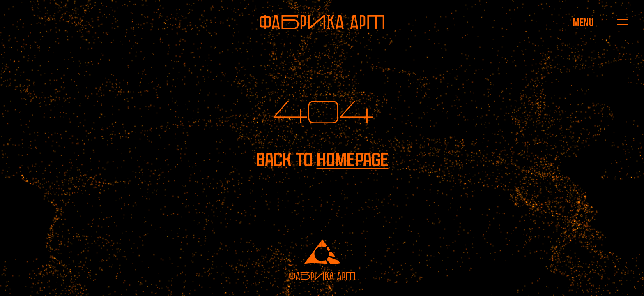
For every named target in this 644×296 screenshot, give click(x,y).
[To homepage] (322, 22)
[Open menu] (583, 22)
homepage (353, 160)
